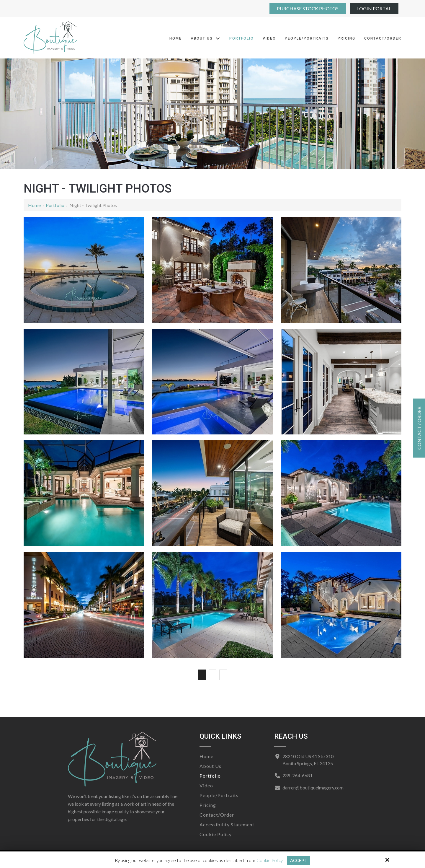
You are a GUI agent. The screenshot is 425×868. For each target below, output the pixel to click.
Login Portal (374, 8)
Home (34, 205)
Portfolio (55, 205)
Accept (299, 860)
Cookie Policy (269, 860)
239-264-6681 (297, 775)
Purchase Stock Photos (308, 8)
